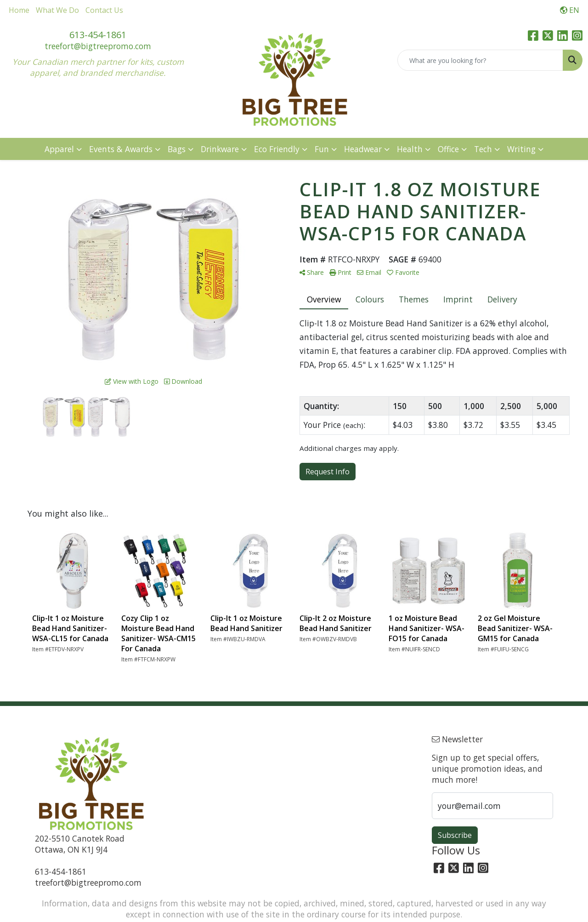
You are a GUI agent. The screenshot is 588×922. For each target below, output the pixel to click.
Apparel (59, 149)
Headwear (363, 149)
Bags (177, 149)
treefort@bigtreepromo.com (98, 46)
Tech (483, 149)
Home (19, 10)
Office (448, 149)
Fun (322, 149)
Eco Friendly (277, 149)
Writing (521, 149)
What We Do (57, 10)
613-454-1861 (98, 35)
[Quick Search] (480, 60)
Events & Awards (121, 149)
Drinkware (220, 149)
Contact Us (104, 10)
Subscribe (455, 835)
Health (410, 149)
